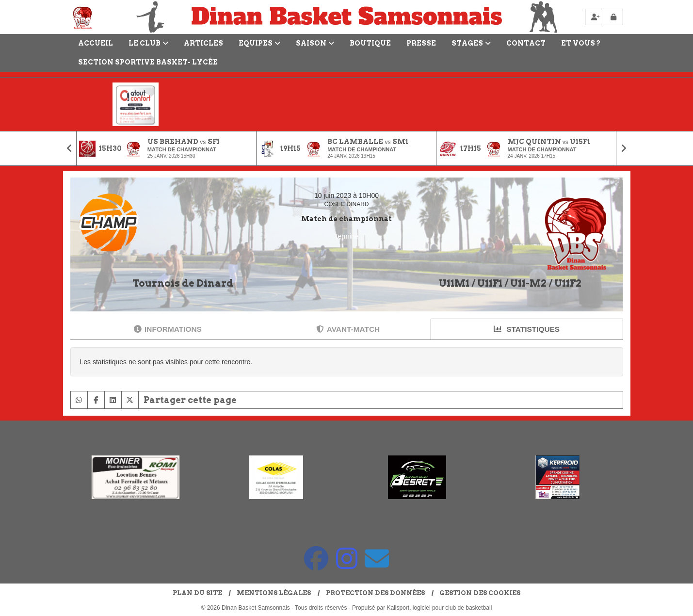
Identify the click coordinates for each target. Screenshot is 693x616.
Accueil (96, 43)
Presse (421, 43)
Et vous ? (581, 43)
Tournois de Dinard (183, 283)
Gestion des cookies (480, 593)
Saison (315, 43)
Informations (168, 329)
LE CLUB (148, 43)
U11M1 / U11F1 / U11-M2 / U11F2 (510, 283)
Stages (471, 43)
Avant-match (348, 329)
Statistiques (527, 329)
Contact (526, 43)
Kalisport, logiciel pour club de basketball (440, 608)
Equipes (259, 43)
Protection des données (375, 593)
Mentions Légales (274, 593)
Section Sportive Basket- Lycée (148, 62)
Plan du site (197, 593)
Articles (203, 43)
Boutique (370, 43)
